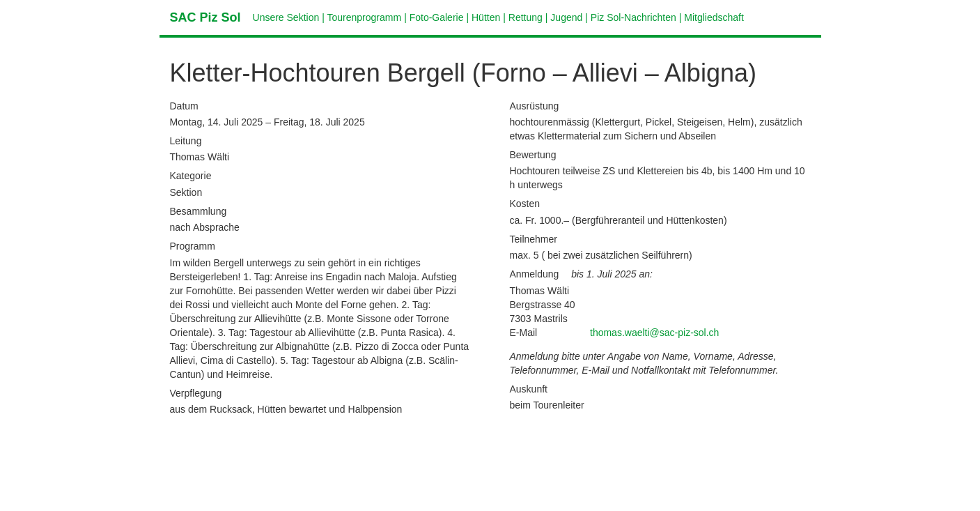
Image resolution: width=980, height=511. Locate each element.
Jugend (566, 17)
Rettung (526, 17)
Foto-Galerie (437, 17)
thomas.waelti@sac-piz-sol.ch (654, 333)
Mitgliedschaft (714, 17)
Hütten (486, 17)
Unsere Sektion (286, 17)
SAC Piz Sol (205, 17)
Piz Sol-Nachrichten (633, 17)
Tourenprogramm (365, 17)
